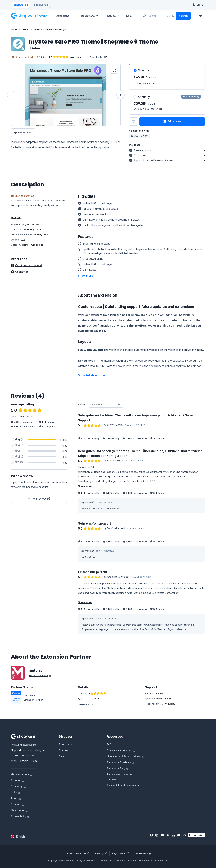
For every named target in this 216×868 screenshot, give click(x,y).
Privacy (101, 853)
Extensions (65, 744)
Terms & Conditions (77, 853)
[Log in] (198, 5)
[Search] (183, 16)
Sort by (82, 405)
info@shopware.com (23, 745)
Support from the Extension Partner (151, 160)
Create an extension (121, 750)
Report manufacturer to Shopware (121, 777)
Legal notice (121, 853)
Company (18, 786)
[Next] (120, 95)
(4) (20, 440)
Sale (62, 756)
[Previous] (11, 95)
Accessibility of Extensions (123, 785)
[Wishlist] (201, 16)
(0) (20, 445)
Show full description (92, 375)
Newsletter (19, 810)
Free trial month (140, 150)
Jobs (16, 792)
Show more (85, 486)
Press (16, 798)
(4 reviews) (76, 57)
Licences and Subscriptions (125, 756)
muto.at (36, 47)
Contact (17, 804)
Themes (64, 750)
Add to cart (172, 121)
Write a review (39, 499)
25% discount (191, 97)
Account (18, 780)
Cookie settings (143, 853)
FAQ (109, 744)
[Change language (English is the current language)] (18, 836)
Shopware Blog (118, 768)
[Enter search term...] (158, 16)
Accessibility (20, 816)
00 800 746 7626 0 (22, 756)
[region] (66, 95)
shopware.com (22, 774)
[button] (86, 276)
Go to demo (23, 133)
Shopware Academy (120, 762)
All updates (138, 155)
